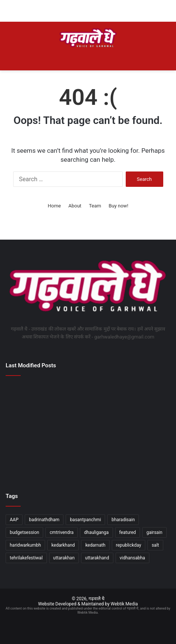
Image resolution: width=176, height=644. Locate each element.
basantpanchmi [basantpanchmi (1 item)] (85, 520)
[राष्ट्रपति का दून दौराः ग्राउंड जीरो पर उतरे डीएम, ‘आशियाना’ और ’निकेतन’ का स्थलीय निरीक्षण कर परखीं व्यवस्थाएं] (88, 463)
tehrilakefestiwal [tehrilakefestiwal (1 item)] (26, 558)
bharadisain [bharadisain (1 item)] (123, 520)
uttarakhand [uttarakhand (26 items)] (97, 558)
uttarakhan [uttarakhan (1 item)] (64, 558)
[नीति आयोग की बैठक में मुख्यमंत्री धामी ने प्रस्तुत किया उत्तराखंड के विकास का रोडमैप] (32, 431)
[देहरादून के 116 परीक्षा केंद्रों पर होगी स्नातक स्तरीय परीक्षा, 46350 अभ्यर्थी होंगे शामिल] (32, 398)
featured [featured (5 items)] (128, 532)
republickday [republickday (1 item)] (129, 545)
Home (54, 206)
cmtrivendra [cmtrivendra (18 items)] (62, 532)
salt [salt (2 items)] (155, 545)
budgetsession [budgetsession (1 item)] (24, 532)
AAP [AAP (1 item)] (14, 520)
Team (95, 206)
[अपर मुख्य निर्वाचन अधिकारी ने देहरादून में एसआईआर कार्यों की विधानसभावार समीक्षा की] (32, 463)
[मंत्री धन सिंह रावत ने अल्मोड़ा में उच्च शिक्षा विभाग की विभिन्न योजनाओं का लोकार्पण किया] (144, 431)
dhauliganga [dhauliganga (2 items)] (96, 532)
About (75, 206)
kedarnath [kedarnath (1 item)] (95, 545)
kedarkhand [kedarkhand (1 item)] (63, 545)
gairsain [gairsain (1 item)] (154, 532)
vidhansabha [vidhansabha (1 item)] (132, 558)
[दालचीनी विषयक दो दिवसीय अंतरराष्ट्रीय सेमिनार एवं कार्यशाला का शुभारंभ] (144, 463)
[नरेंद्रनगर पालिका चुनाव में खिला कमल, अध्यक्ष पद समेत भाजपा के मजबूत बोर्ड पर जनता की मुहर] (88, 431)
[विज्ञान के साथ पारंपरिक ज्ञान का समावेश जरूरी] (144, 398)
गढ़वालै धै (96, 599)
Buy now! (118, 206)
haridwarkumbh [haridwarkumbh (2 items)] (25, 545)
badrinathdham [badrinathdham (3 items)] (44, 520)
